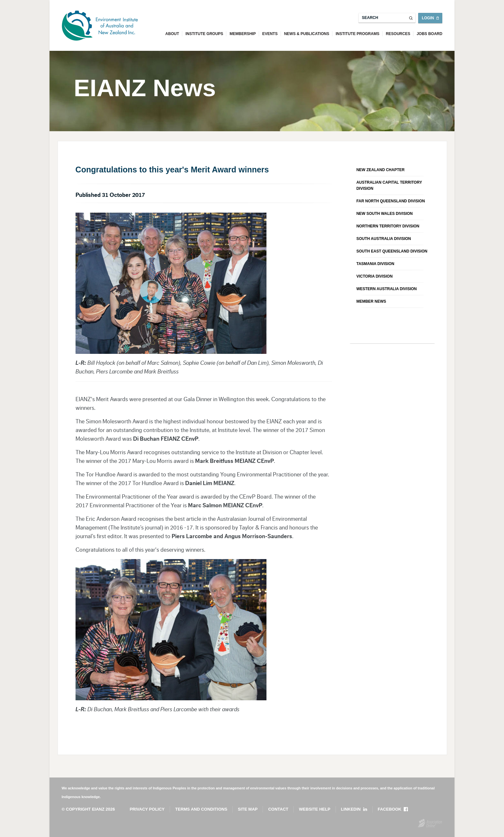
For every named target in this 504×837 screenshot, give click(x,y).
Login (428, 18)
